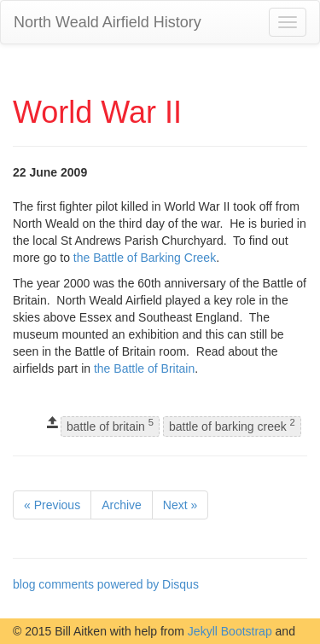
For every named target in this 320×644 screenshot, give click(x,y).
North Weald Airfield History (108, 22)
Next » (180, 505)
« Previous (52, 505)
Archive (122, 505)
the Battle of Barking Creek (145, 258)
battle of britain (110, 426)
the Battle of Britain (144, 368)
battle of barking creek (232, 426)
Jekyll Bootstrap (230, 631)
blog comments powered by (106, 584)
